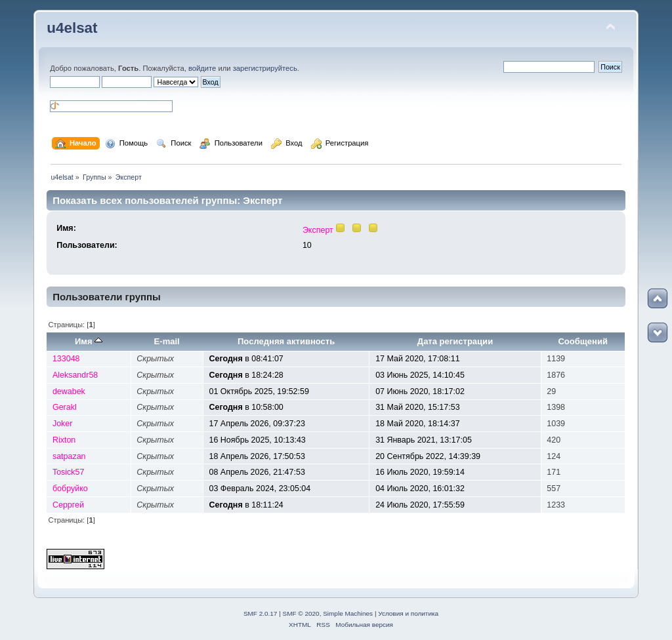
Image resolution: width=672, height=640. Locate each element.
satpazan (69, 456)
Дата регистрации (455, 341)
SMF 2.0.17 (261, 613)
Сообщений (583, 341)
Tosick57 (69, 472)
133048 (66, 359)
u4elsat (72, 28)
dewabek (69, 391)
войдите (202, 68)
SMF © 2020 (301, 613)
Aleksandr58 (75, 375)
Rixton (64, 440)
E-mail (167, 341)
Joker (63, 424)
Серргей (68, 505)
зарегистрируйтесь (265, 68)
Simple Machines (348, 613)
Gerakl (65, 407)
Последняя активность (286, 341)
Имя (89, 341)
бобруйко (70, 489)
